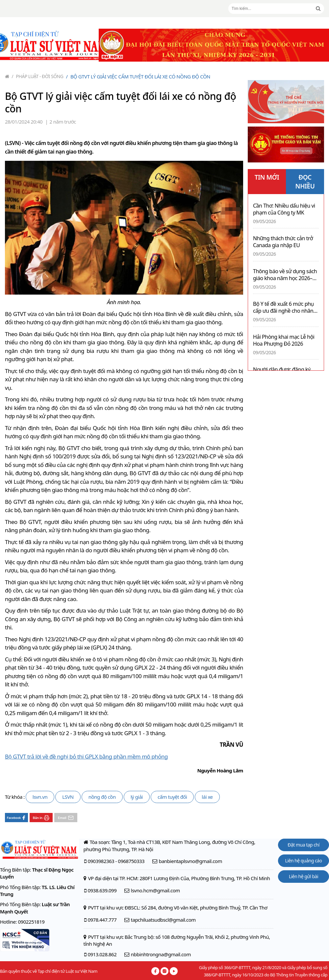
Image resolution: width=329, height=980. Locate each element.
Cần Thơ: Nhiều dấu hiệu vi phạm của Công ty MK (284, 209)
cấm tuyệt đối (172, 797)
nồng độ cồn (102, 797)
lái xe (207, 797)
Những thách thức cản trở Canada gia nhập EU (283, 242)
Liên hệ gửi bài (304, 876)
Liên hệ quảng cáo (304, 861)
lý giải (137, 797)
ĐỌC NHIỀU (305, 182)
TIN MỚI (267, 177)
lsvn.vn (40, 797)
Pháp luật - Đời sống (38, 76)
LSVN (68, 797)
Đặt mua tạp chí (304, 845)
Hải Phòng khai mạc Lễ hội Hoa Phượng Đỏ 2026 (284, 340)
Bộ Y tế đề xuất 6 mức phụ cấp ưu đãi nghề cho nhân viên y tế (283, 307)
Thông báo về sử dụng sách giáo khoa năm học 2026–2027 (285, 275)
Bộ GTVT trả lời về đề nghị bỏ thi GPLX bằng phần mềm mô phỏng (86, 756)
